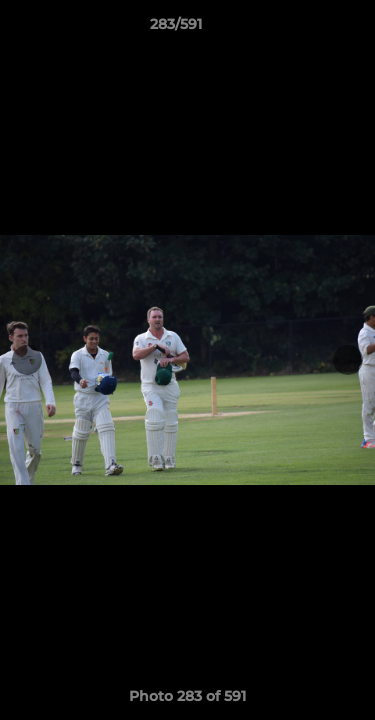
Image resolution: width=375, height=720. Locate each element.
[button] (303, 29)
